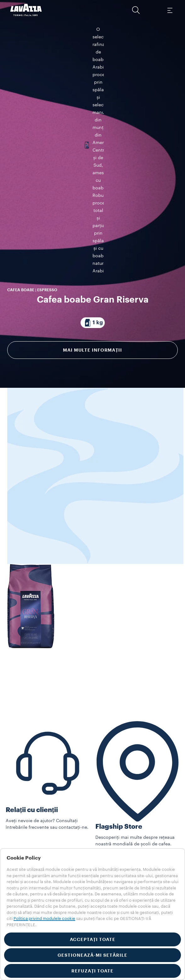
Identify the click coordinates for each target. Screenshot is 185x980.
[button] (136, 10)
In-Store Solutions (25, 835)
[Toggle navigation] (170, 10)
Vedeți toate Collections (31, 822)
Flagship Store (119, 780)
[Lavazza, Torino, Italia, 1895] (26, 10)
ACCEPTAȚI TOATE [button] (93, 939)
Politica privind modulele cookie (44, 919)
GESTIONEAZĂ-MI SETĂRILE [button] (92, 955)
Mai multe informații (92, 257)
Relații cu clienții (32, 763)
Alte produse (19, 842)
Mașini (13, 829)
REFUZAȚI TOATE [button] (92, 971)
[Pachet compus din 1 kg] (93, 229)
